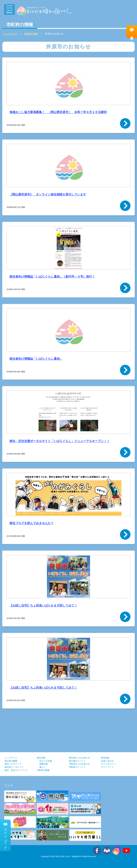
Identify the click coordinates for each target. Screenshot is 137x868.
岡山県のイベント (77, 761)
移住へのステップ (13, 764)
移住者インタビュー (14, 767)
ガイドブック (5, 835)
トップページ (11, 758)
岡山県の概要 (11, 761)
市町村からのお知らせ (80, 764)
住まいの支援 (46, 761)
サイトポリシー (108, 764)
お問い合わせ (107, 761)
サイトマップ (107, 767)
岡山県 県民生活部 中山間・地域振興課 (65, 856)
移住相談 (132, 31)
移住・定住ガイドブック (16, 770)
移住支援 (41, 758)
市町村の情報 (43, 770)
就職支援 (44, 764)
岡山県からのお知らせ (80, 758)
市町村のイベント (77, 767)
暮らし (43, 767)
